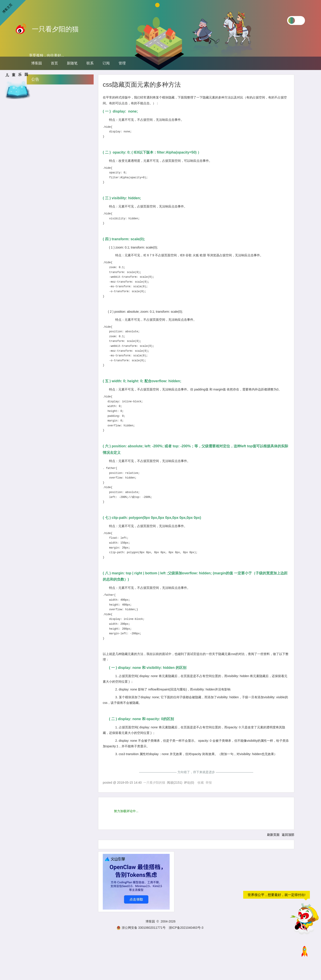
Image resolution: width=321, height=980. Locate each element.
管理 (122, 63)
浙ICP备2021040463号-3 (186, 928)
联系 (90, 63)
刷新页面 (273, 835)
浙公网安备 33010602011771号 (141, 928)
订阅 (106, 63)
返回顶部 (288, 835)
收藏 (201, 783)
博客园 (37, 63)
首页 (54, 63)
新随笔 (72, 63)
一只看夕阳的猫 (55, 29)
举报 (209, 783)
